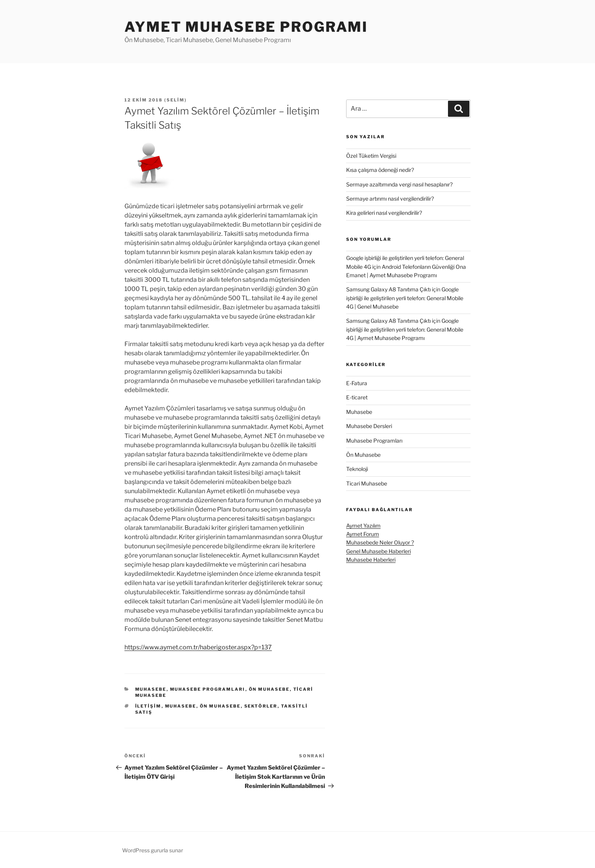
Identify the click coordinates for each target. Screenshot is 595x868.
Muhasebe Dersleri (369, 426)
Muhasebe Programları (208, 689)
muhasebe (181, 706)
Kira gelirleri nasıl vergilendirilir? (384, 213)
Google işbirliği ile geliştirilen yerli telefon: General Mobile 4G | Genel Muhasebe (405, 298)
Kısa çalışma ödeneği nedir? (380, 170)
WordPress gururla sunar (153, 850)
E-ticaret (357, 397)
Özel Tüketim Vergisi (371, 156)
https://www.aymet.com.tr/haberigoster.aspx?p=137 (198, 647)
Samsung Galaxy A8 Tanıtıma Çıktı (388, 289)
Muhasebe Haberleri (371, 560)
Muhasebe (151, 689)
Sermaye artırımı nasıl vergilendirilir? (390, 199)
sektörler (261, 706)
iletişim (148, 706)
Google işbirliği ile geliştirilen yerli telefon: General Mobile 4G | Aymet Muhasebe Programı (405, 329)
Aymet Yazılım (363, 526)
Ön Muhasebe (269, 689)
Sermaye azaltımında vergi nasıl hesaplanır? (399, 184)
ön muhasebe (220, 706)
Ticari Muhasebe (367, 483)
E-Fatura (357, 383)
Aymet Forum (363, 534)
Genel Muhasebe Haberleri (378, 551)
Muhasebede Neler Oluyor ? (380, 542)
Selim (176, 100)
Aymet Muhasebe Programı (246, 27)
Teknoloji (357, 469)
